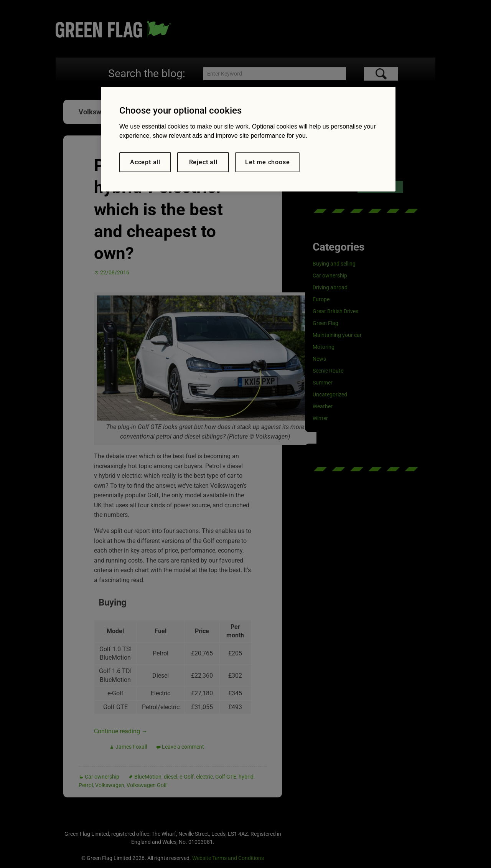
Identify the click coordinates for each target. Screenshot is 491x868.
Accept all (145, 162)
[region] (248, 139)
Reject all (203, 162)
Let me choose (267, 162)
